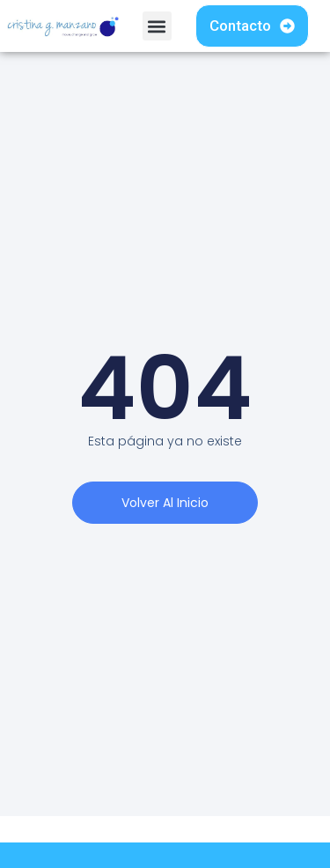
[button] (157, 26)
